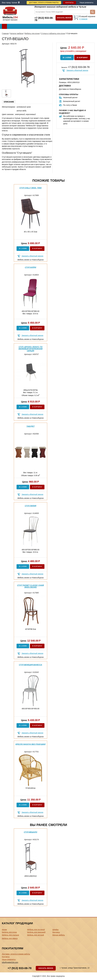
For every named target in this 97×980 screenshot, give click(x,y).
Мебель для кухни (32, 33)
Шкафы (56, 930)
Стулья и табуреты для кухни (53, 33)
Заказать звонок (64, 18)
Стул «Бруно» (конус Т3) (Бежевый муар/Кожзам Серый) (30, 349)
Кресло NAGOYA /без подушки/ (30, 744)
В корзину (82, 57)
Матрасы (56, 932)
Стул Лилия (31, 506)
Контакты (70, 3)
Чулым (14, 3)
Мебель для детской (35, 935)
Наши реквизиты (86, 3)
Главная (5, 33)
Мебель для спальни (10, 935)
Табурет (30, 426)
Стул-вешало (31, 832)
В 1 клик (67, 57)
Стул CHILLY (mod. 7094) (31, 188)
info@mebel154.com (10, 962)
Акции (4, 930)
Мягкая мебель (59, 935)
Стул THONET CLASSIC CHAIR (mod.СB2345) (30, 586)
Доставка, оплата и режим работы (44, 3)
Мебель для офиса (10, 938)
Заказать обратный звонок (77, 70)
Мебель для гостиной (36, 930)
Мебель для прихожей (36, 932)
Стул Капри (31, 267)
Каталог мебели (17, 33)
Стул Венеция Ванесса (31, 665)
